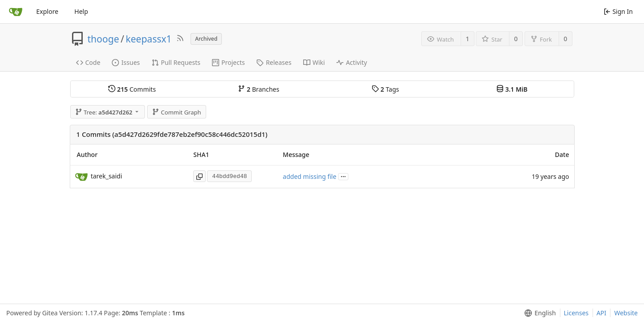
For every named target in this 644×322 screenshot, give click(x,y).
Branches (258, 89)
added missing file (309, 176)
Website (626, 313)
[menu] (538, 313)
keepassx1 (149, 39)
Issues (126, 62)
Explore (47, 11)
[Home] (16, 12)
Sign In (618, 11)
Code (88, 62)
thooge (104, 39)
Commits (132, 89)
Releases (274, 62)
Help (81, 11)
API (602, 313)
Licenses (576, 313)
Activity (352, 62)
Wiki (314, 62)
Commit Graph (176, 112)
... (343, 176)
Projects (228, 62)
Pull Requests (176, 62)
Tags (385, 89)
